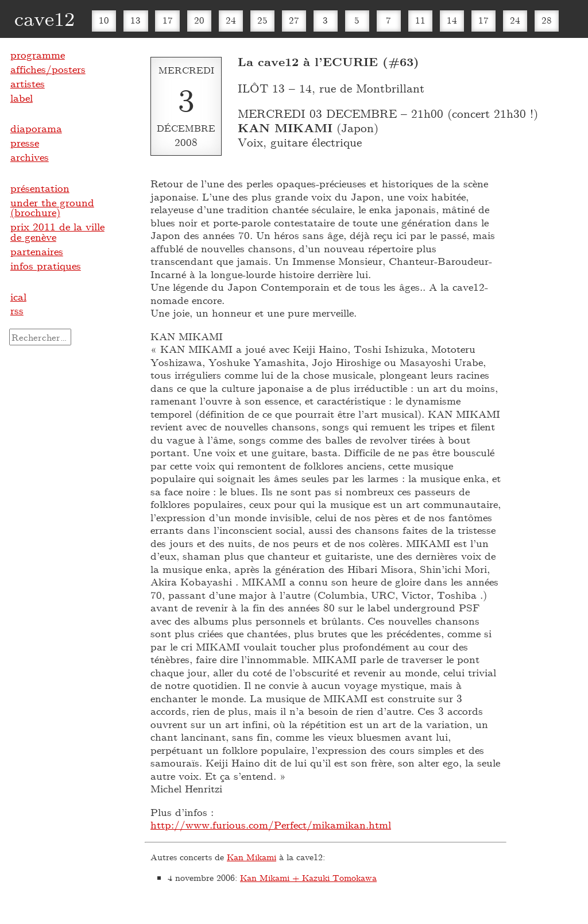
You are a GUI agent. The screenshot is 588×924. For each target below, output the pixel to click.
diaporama (36, 128)
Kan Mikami (252, 857)
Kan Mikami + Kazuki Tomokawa (308, 877)
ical (18, 297)
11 (420, 20)
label (22, 98)
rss (17, 310)
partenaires (37, 251)
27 (294, 20)
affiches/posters (48, 69)
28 (547, 20)
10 (104, 20)
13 (136, 20)
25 (262, 20)
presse (25, 143)
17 (168, 20)
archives (30, 157)
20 (199, 20)
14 (452, 20)
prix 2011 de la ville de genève (57, 232)
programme (38, 55)
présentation (40, 188)
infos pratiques (46, 265)
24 (231, 20)
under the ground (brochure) (52, 207)
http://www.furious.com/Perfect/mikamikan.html (271, 825)
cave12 (45, 18)
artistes (28, 83)
